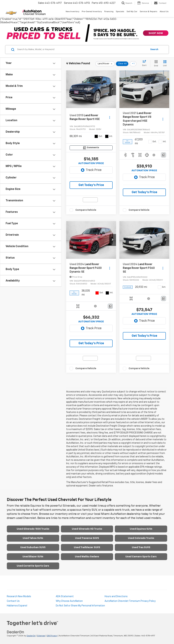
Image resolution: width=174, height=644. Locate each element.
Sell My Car (132, 12)
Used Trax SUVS (141, 547)
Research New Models (19, 596)
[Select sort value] (145, 63)
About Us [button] (164, 12)
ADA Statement (65, 596)
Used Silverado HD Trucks (87, 529)
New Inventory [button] (72, 12)
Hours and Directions (116, 596)
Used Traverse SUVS (87, 538)
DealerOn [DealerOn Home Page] (31, 636)
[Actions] (110, 118)
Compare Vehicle (86, 210)
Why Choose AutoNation (69, 601)
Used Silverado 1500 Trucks (33, 529)
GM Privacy (52, 636)
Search (154, 49)
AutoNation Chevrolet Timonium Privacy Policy (130, 601)
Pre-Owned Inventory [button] (92, 12)
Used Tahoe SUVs (33, 538)
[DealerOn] (16, 632)
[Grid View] (155, 64)
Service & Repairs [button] (148, 12)
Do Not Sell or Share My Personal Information (80, 606)
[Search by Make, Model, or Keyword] (82, 50)
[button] (113, 89)
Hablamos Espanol (17, 606)
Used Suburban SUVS (33, 547)
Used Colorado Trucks (141, 538)
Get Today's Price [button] (91, 185)
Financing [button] (109, 12)
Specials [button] (120, 12)
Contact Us (13, 601)
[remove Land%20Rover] (105, 64)
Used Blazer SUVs (33, 557)
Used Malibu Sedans (87, 557)
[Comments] (91, 148)
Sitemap (41, 636)
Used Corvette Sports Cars (33, 566)
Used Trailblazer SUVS (87, 547)
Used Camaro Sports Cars (141, 557)
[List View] (165, 64)
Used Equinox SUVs (141, 529)
